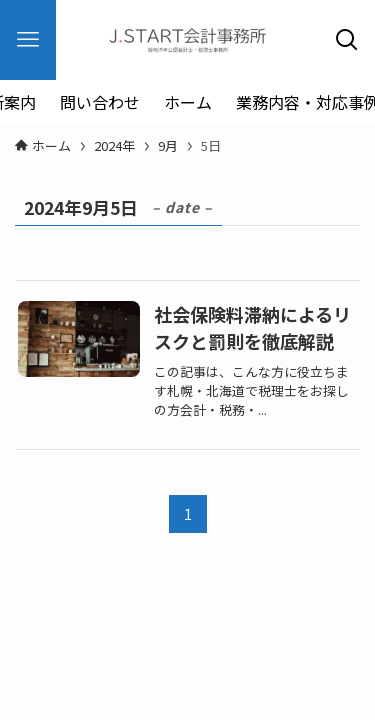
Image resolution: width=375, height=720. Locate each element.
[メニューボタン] (28, 40)
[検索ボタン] (347, 40)
